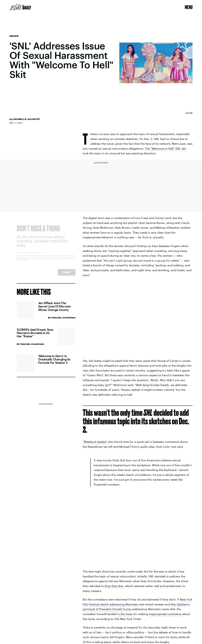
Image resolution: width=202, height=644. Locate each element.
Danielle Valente (27, 119)
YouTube (189, 113)
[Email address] (46, 256)
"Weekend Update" (95, 442)
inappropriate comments (165, 614)
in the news (125, 614)
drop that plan (114, 586)
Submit (67, 275)
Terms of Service (66, 261)
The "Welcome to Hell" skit (165, 149)
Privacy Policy (22, 262)
